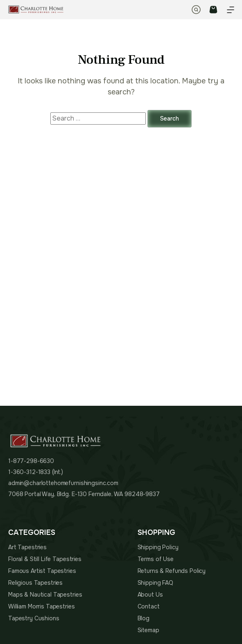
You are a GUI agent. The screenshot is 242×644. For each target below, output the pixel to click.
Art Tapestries (27, 547)
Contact (149, 606)
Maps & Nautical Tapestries (45, 595)
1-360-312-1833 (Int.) (36, 472)
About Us (150, 595)
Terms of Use (156, 559)
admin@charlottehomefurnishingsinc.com (63, 483)
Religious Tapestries (35, 583)
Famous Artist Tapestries (42, 571)
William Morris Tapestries (42, 606)
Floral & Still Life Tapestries (45, 559)
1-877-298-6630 (31, 461)
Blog (144, 618)
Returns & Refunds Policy (172, 571)
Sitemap (148, 630)
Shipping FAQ (155, 583)
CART (213, 10)
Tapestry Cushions (34, 618)
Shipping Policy (158, 547)
